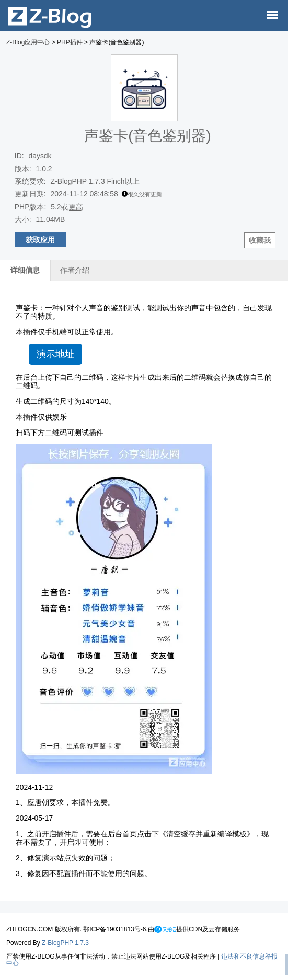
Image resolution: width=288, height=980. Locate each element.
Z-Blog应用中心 (28, 42)
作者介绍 (75, 270)
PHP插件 (70, 42)
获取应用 (40, 240)
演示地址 (55, 354)
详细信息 (25, 270)
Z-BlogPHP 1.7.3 (65, 943)
